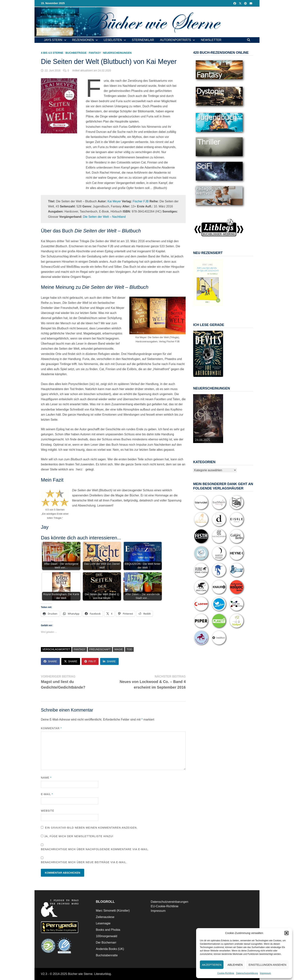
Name (46, 778)
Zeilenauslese (105, 917)
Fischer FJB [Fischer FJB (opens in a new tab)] (141, 201)
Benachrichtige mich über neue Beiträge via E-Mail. (84, 862)
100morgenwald (106, 936)
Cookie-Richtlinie (226, 973)
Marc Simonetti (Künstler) (113, 911)
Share (50, 661)
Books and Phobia (108, 930)
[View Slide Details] (208, 282)
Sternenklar (143, 40)
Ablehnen (235, 965)
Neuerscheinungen (117, 53)
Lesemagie (103, 923)
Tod (129, 649)
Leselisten (113, 40)
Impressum (265, 973)
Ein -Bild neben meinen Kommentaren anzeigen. (91, 828)
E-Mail (47, 794)
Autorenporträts (176, 40)
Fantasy (95, 53)
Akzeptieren (212, 965)
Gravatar (58, 828)
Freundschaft (100, 649)
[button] (286, 933)
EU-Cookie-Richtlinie (165, 906)
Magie (119, 649)
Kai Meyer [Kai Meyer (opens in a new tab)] (114, 201)
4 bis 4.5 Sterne (52, 53)
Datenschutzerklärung (247, 973)
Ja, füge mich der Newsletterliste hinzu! (77, 836)
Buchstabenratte (107, 955)
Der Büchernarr (106, 943)
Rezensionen (83, 40)
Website (48, 811)
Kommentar (51, 728)
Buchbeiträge (76, 53)
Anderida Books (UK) (110, 949)
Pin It (90, 661)
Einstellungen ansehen (267, 965)
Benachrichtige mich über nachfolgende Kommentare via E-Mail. (95, 849)
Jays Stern (53, 40)
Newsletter (211, 40)
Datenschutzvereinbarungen (169, 902)
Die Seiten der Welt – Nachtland (104, 217)
